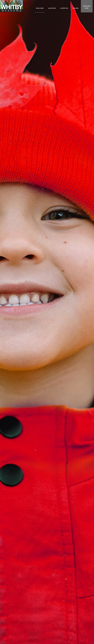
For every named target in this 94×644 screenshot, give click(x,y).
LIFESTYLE (64, 8)
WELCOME (40, 8)
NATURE (76, 8)
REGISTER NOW (87, 7)
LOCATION (52, 8)
